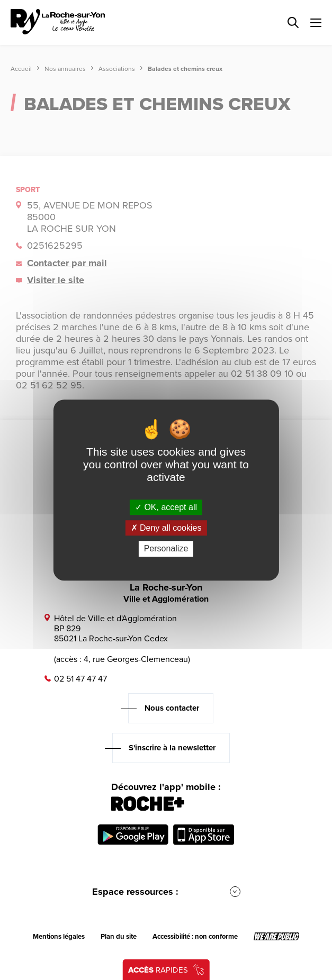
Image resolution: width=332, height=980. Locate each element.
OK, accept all (166, 507)
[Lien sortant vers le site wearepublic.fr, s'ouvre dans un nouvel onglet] (277, 937)
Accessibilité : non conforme (195, 937)
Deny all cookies (166, 528)
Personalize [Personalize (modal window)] (166, 549)
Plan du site (119, 937)
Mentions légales (59, 937)
